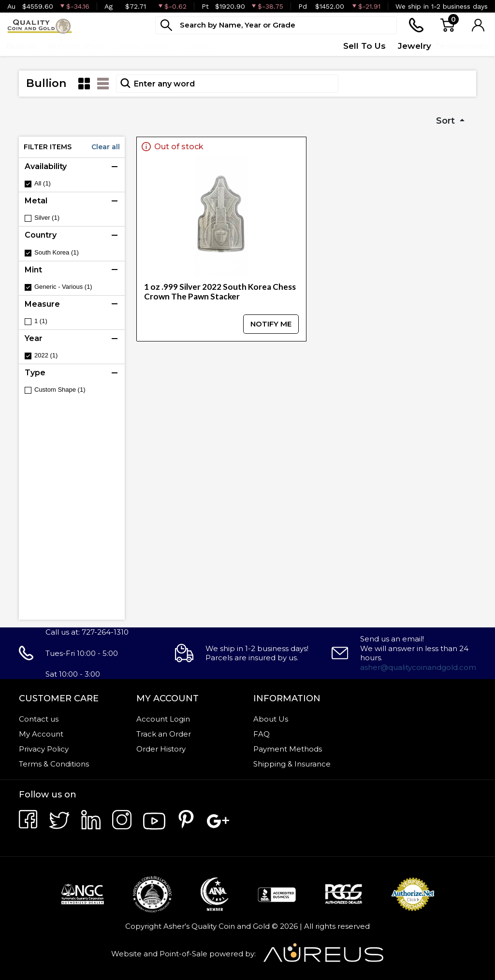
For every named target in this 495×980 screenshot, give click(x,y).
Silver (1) (47, 218)
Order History (161, 749)
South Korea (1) (57, 252)
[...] (276, 25)
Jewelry (415, 46)
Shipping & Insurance (292, 764)
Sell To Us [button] (364, 46)
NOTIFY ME (271, 324)
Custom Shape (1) (60, 390)
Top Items (244, 46)
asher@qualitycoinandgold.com (418, 667)
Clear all (106, 147)
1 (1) (41, 321)
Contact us (39, 719)
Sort (447, 121)
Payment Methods (288, 749)
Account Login (163, 719)
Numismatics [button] (75, 46)
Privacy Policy (44, 749)
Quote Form (305, 46)
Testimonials (462, 46)
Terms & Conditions (54, 764)
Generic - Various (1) (63, 287)
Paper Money (144, 46)
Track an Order (164, 734)
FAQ (262, 734)
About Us (271, 719)
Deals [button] (197, 46)
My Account (41, 734)
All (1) (43, 183)
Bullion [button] (21, 46)
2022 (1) (46, 355)
